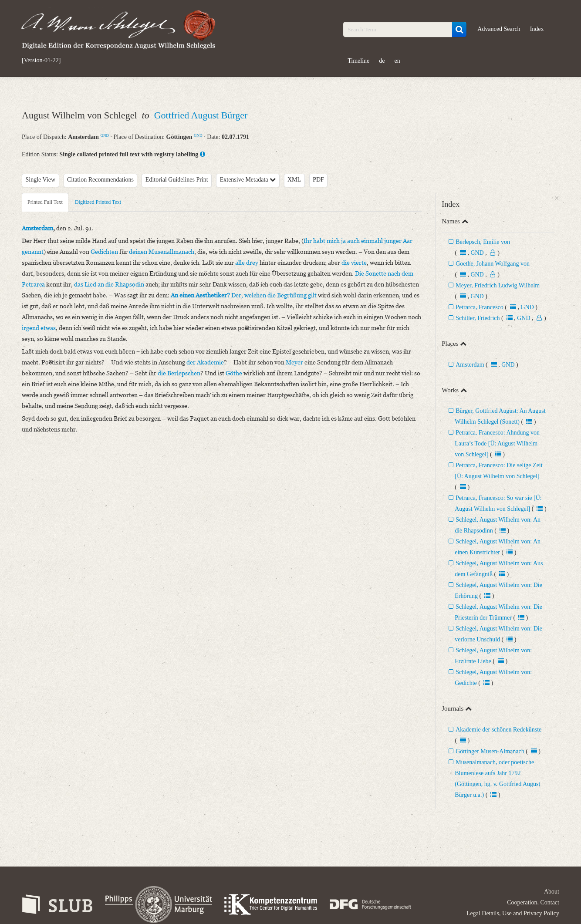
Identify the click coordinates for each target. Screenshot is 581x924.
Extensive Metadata (248, 180)
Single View (41, 180)
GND (105, 135)
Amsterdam (470, 365)
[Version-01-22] (41, 61)
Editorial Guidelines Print (177, 180)
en (397, 61)
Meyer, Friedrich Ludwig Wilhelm (498, 285)
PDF (318, 180)
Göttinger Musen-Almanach (490, 751)
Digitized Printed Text (98, 202)
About (552, 892)
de (382, 61)
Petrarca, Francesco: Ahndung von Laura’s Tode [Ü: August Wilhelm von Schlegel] (497, 443)
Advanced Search (499, 29)
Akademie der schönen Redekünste (498, 730)
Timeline (358, 61)
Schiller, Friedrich (478, 318)
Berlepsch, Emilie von (483, 242)
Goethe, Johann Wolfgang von (493, 264)
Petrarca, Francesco (480, 307)
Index (537, 29)
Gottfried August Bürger (201, 115)
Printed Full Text (45, 202)
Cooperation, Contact (533, 902)
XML (294, 180)
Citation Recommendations (100, 180)
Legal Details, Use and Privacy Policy (513, 913)
